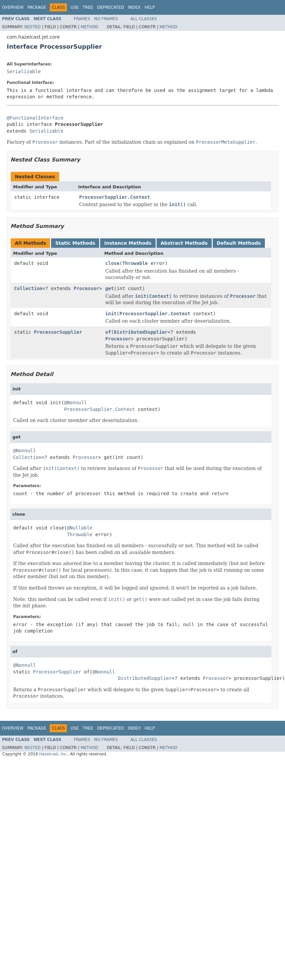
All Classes (144, 19)
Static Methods (75, 243)
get (109, 288)
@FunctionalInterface (35, 118)
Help (150, 7)
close (112, 263)
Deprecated (111, 7)
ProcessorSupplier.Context (115, 197)
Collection (28, 288)
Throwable (135, 263)
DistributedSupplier (141, 332)
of (108, 332)
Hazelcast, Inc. (53, 754)
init (111, 314)
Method (90, 27)
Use (75, 7)
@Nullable (80, 528)
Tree (88, 7)
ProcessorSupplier (58, 332)
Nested (32, 27)
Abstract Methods (184, 243)
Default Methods (239, 243)
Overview (13, 7)
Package (37, 7)
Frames (82, 19)
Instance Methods (128, 243)
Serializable (24, 72)
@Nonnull (75, 403)
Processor (86, 288)
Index (134, 7)
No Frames (106, 19)
